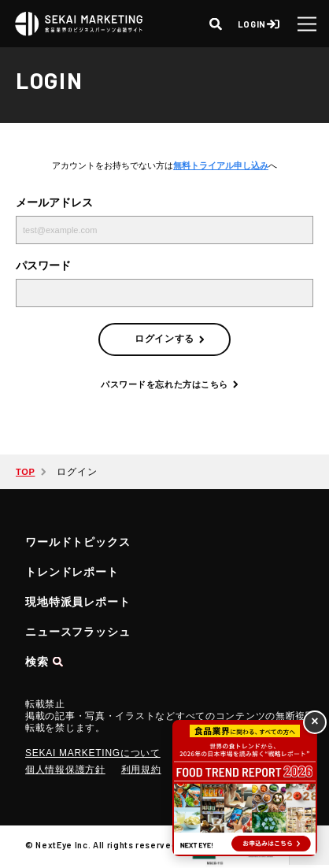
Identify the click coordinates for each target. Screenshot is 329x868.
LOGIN (252, 24)
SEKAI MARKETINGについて (93, 753)
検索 (37, 662)
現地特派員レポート (78, 602)
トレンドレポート (72, 572)
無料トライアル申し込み (221, 165)
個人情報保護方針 (65, 770)
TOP (25, 472)
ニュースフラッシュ (78, 632)
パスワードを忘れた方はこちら (164, 384)
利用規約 (141, 770)
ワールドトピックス (78, 542)
